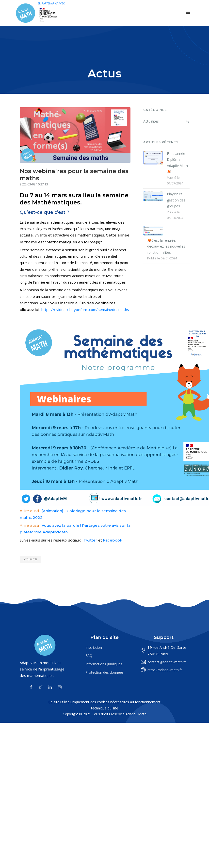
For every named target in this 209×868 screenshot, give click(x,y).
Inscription (94, 647)
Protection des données (104, 672)
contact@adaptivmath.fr (167, 662)
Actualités (30, 559)
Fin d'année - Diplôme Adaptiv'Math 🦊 (177, 163)
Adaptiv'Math (136, 714)
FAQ (89, 656)
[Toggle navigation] (188, 12)
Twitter (90, 540)
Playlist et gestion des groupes (176, 200)
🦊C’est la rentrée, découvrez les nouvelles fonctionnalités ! (166, 246)
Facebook (113, 540)
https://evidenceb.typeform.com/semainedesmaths (85, 309)
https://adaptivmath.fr (165, 670)
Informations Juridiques (104, 664)
